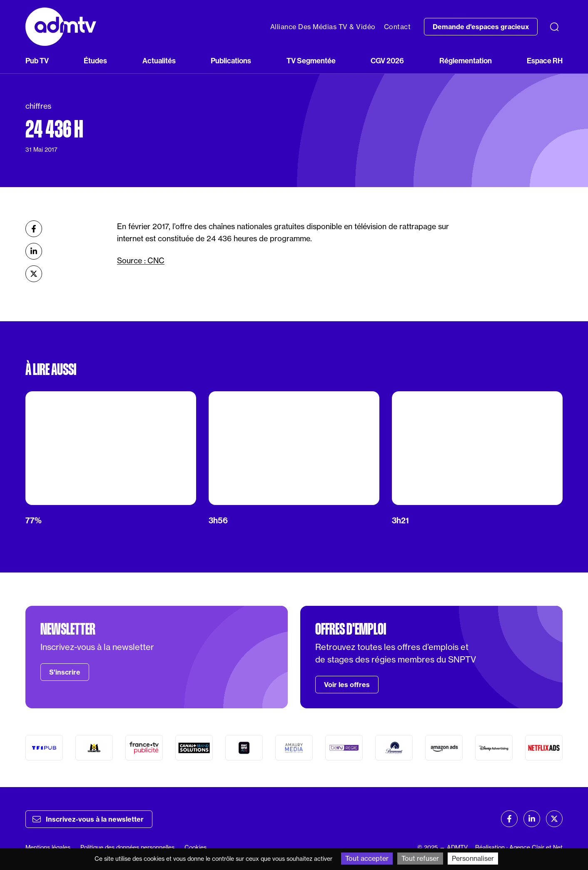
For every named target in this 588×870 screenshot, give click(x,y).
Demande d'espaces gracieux (481, 27)
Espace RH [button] (545, 61)
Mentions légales (48, 847)
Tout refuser (420, 858)
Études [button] (95, 61)
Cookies (196, 847)
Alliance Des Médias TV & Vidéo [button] (323, 27)
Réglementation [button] (466, 61)
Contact (397, 27)
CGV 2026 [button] (387, 61)
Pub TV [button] (37, 61)
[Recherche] (554, 27)
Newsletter (68, 629)
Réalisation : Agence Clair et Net (519, 847)
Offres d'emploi (351, 629)
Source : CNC (141, 260)
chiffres (38, 106)
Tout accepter (367, 858)
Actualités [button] (159, 61)
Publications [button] (231, 61)
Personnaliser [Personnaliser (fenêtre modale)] (473, 858)
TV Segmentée (311, 61)
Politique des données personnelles (127, 847)
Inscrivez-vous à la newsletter (88, 819)
